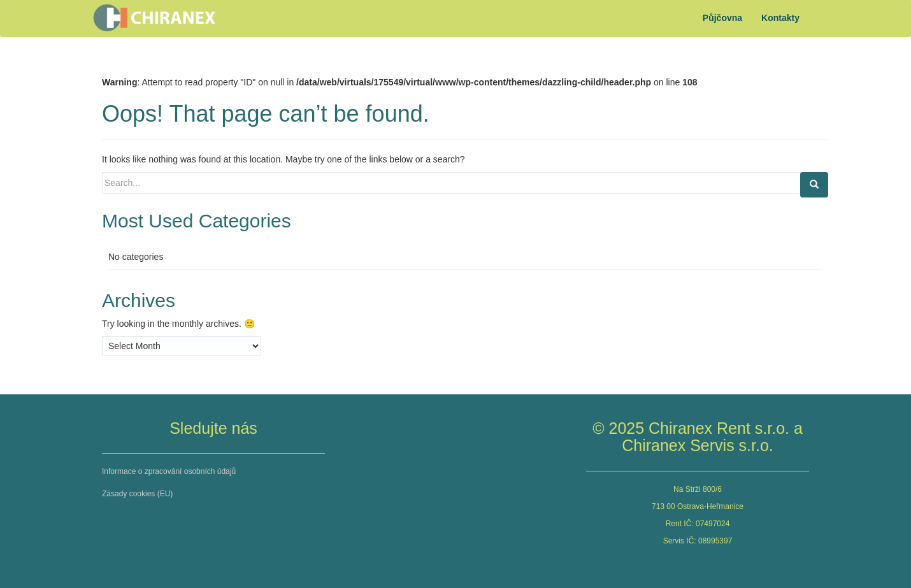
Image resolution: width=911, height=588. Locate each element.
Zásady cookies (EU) (137, 494)
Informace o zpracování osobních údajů (169, 471)
